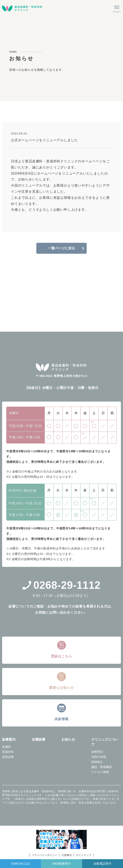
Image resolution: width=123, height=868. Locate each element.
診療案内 (9, 739)
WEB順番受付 (61, 864)
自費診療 (39, 739)
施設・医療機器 (102, 767)
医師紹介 (97, 762)
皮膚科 (7, 747)
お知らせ (68, 739)
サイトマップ (84, 855)
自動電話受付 (102, 864)
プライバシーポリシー (44, 855)
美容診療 (8, 757)
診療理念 (97, 752)
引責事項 (67, 855)
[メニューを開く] (117, 8)
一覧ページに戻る (61, 248)
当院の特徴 (99, 757)
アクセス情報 (100, 772)
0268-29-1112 (61, 585)
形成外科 (8, 752)
